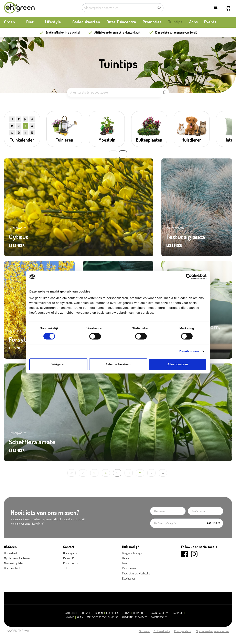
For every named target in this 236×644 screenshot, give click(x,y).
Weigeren (58, 364)
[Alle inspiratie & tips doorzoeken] (113, 92)
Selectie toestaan (118, 364)
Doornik (85, 613)
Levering (127, 563)
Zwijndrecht (159, 617)
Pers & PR (68, 558)
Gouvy (126, 613)
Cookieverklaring (162, 631)
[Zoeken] (159, 8)
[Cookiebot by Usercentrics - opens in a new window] (189, 277)
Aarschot (71, 613)
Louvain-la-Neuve (158, 613)
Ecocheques (129, 578)
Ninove (70, 617)
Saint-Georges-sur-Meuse (102, 617)
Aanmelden (214, 523)
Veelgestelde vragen (133, 553)
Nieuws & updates (14, 563)
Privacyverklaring (183, 631)
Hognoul (139, 613)
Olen (80, 617)
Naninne (178, 613)
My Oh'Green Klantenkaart (18, 558)
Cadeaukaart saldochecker (136, 573)
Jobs (66, 568)
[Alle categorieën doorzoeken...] (118, 8)
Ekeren (98, 613)
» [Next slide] (123, 154)
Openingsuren (71, 553)
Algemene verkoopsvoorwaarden (212, 631)
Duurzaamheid (12, 568)
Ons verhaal (10, 553)
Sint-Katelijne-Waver (134, 617)
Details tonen (189, 351)
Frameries (112, 613)
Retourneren (129, 568)
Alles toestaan (178, 364)
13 (169, 32)
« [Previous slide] (113, 154)
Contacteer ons (71, 563)
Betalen (126, 558)
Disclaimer (144, 631)
